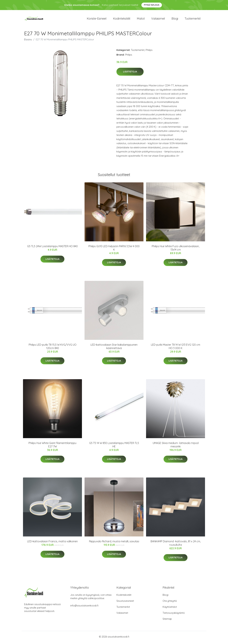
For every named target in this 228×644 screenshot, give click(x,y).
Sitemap (167, 621)
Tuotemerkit (193, 19)
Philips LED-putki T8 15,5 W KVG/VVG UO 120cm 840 (53, 348)
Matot (141, 19)
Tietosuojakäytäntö (174, 615)
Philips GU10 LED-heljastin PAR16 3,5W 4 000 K (114, 250)
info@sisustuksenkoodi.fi (84, 607)
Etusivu (28, 41)
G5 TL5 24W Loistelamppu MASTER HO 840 (52, 248)
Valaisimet (158, 19)
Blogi (175, 19)
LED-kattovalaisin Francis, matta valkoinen (52, 543)
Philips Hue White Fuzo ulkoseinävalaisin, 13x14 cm (176, 250)
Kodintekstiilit (122, 19)
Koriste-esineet (97, 19)
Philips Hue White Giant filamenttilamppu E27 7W (52, 446)
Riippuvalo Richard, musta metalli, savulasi (114, 543)
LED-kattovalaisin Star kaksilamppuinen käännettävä (114, 348)
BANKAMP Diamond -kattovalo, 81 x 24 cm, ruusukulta (176, 545)
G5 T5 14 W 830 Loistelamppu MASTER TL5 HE (114, 446)
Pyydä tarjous (152, 5)
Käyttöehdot (170, 609)
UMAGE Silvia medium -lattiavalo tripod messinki (176, 446)
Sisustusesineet (125, 603)
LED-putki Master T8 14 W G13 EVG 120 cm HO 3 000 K (176, 348)
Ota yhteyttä (170, 603)
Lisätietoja (130, 73)
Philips (149, 52)
